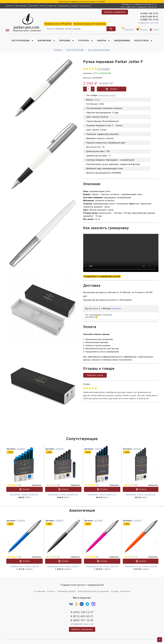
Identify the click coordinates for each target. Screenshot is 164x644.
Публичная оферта (66, 591)
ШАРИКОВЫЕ (44, 41)
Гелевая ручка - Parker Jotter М (25, 566)
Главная (58, 50)
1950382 (137, 449)
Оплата (43, 6)
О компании (40, 591)
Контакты (86, 6)
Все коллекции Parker (99, 50)
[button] (8, 472)
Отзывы (115, 591)
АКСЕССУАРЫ (141, 41)
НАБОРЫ (102, 41)
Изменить (117, 309)
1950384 (98, 449)
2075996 (98, 521)
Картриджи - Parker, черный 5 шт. (141, 494)
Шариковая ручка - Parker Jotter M (63, 566)
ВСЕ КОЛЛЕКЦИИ (21, 41)
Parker (97, 100)
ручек (58, 24)
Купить (112, 89)
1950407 (60, 449)
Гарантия (52, 6)
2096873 (60, 521)
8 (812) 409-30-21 (149, 17)
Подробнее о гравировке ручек (102, 276)
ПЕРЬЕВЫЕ (65, 41)
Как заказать (21, 6)
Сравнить (35, 485)
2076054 (137, 521)
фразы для (90, 24)
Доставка (33, 6)
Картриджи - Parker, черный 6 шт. (63, 494)
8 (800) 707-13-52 (149, 20)
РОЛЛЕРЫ (84, 41)
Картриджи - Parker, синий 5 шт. (102, 494)
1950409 (21, 449)
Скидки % (75, 6)
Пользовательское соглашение (93, 591)
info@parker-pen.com (148, 23)
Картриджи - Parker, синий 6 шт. (25, 494)
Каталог (10, 6)
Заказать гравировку (115, 12)
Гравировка (64, 6)
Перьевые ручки (107, 95)
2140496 (21, 521)
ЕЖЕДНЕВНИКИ (122, 41)
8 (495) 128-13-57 (149, 13)
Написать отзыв (95, 375)
